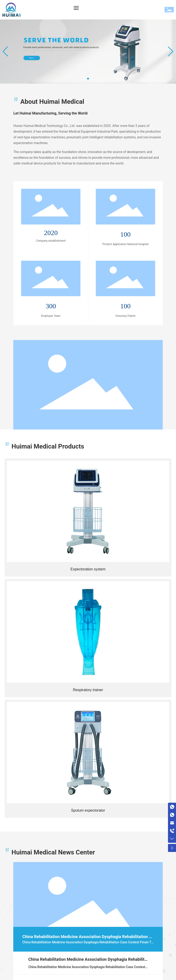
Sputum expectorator (88, 810)
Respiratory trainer (88, 690)
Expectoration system (88, 569)
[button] (88, 79)
